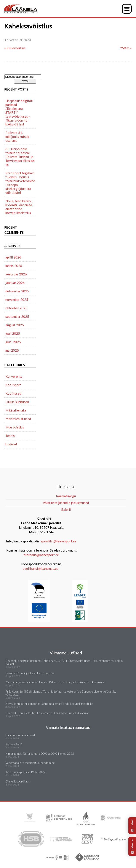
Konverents (14, 376)
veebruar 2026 (16, 274)
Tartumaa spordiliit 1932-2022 (25, 772)
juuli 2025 (13, 333)
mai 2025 (12, 350)
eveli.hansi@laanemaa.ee (41, 568)
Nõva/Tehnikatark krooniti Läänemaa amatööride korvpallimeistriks (19, 207)
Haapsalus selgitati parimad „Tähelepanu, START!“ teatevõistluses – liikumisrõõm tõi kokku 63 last (19, 112)
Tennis (10, 436)
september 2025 (17, 316)
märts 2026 (14, 266)
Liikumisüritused (17, 402)
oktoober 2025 (16, 308)
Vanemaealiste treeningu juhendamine (30, 763)
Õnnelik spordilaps (18, 781)
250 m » (126, 48)
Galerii (132, 826)
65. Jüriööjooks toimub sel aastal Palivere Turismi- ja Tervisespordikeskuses (20, 157)
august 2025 (15, 325)
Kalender (132, 846)
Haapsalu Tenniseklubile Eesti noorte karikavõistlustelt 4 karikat (47, 713)
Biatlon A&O (14, 744)
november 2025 (17, 300)
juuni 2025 (13, 342)
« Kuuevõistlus (15, 48)
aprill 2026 (13, 257)
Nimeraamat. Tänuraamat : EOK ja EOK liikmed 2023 (40, 754)
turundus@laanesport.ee (42, 555)
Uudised (11, 444)
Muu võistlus (15, 427)
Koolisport (13, 385)
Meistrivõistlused (18, 419)
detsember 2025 (17, 291)
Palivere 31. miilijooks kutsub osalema (17, 137)
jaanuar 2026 (15, 283)
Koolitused (13, 393)
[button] (127, 9)
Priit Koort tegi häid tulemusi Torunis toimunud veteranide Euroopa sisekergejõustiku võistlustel (20, 183)
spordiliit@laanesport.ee (59, 541)
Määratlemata (16, 410)
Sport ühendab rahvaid (20, 735)
